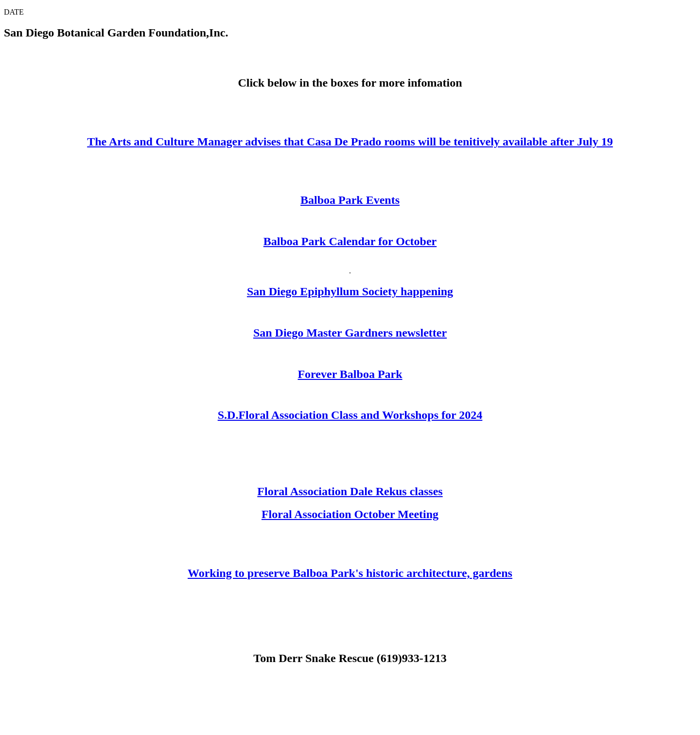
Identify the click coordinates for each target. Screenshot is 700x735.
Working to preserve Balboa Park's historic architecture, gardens (350, 573)
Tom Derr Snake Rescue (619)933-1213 (350, 658)
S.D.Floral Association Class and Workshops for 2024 (350, 415)
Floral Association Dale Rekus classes (350, 491)
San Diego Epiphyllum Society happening (350, 291)
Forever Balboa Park (350, 374)
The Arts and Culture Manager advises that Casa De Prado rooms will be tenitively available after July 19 (350, 142)
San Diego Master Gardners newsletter (350, 333)
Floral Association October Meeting (350, 514)
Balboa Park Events (350, 200)
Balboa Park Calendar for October (350, 241)
